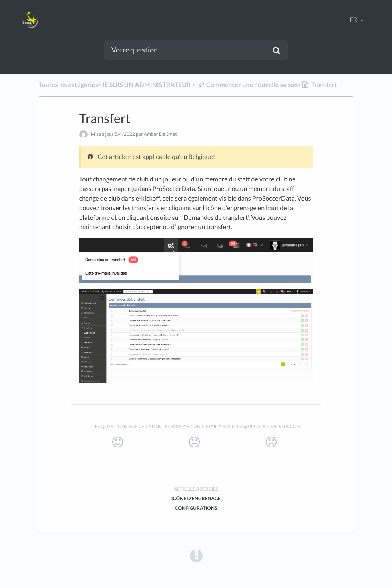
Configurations (196, 508)
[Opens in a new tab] (196, 555)
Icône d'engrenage (196, 498)
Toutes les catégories (68, 85)
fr (354, 20)
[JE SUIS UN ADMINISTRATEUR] (146, 85)
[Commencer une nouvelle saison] (248, 85)
